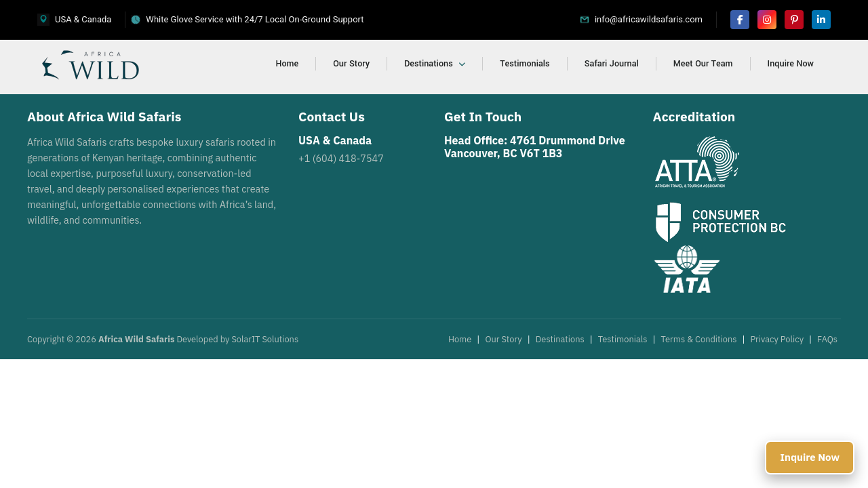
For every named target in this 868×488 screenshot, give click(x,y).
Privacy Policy (777, 339)
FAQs (827, 339)
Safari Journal (612, 64)
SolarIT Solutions (265, 339)
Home (288, 64)
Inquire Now (791, 64)
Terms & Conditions (699, 339)
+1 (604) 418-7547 (341, 158)
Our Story (351, 64)
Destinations (435, 64)
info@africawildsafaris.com (649, 19)
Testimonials (525, 64)
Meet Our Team (703, 64)
